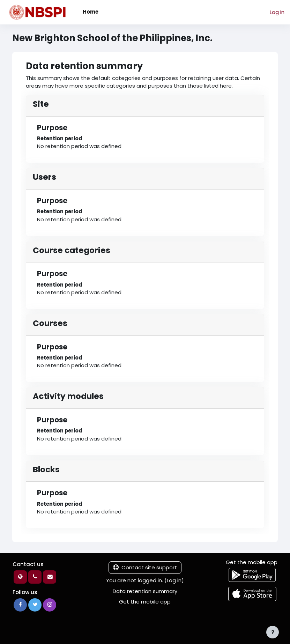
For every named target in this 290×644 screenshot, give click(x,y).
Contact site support (145, 567)
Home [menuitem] (91, 12)
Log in (277, 12)
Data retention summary (145, 591)
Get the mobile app (145, 602)
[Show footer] (273, 632)
